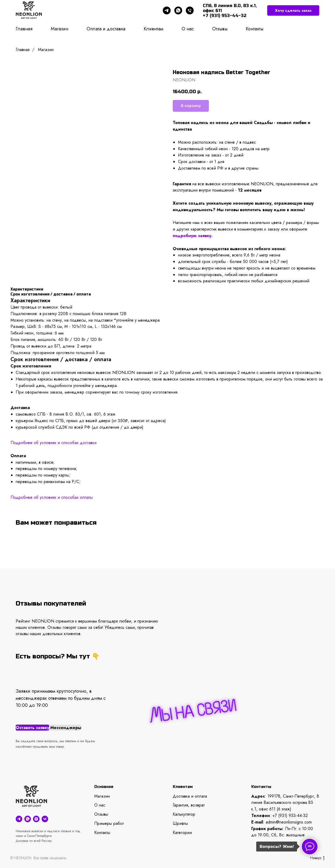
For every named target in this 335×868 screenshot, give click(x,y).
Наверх (317, 858)
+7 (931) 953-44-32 (290, 816)
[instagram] (36, 819)
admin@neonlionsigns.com (289, 822)
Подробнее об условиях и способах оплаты (52, 497)
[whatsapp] (178, 10)
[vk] (45, 819)
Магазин (60, 29)
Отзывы (220, 29)
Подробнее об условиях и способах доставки (54, 443)
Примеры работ (109, 823)
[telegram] (167, 10)
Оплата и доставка (106, 29)
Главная (24, 29)
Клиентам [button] (153, 29)
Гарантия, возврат (189, 805)
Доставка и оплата (190, 796)
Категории (182, 833)
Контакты (255, 29)
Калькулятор (184, 814)
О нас (188, 29)
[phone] (190, 10)
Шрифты (180, 823)
